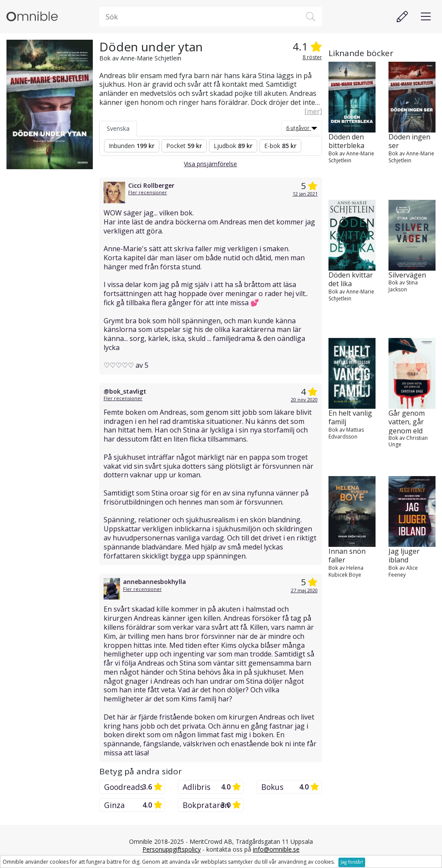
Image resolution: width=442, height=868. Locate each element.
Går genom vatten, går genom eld (407, 422)
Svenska (118, 128)
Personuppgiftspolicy (172, 849)
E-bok (280, 146)
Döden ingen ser (409, 142)
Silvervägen (407, 275)
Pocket (184, 146)
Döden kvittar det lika (351, 280)
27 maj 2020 (304, 590)
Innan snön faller (347, 556)
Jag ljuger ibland (404, 556)
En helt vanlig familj (350, 418)
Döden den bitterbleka (346, 142)
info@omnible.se (276, 849)
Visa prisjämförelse (210, 164)
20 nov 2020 (304, 399)
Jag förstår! (352, 862)
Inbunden (132, 146)
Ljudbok (233, 146)
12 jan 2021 (305, 194)
